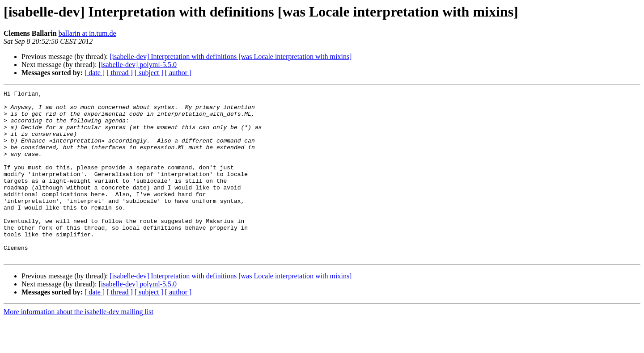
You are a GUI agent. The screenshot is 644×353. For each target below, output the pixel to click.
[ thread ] (120, 73)
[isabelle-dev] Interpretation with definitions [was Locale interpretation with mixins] (231, 57)
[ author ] (178, 73)
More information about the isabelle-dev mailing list (78, 345)
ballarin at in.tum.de (87, 33)
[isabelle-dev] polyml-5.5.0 (138, 65)
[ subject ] (149, 73)
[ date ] (95, 73)
